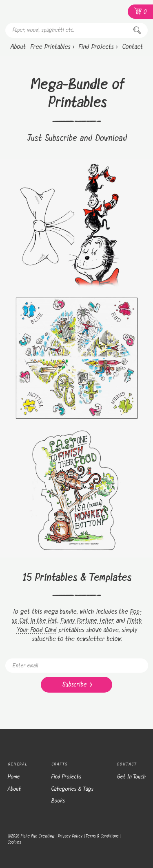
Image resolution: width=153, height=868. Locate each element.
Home (13, 777)
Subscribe (77, 684)
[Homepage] (49, 12)
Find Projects (66, 777)
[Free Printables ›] (52, 47)
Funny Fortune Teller (87, 621)
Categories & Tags (72, 789)
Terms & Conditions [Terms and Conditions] (102, 836)
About (14, 789)
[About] (18, 47)
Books (58, 801)
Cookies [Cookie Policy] (14, 842)
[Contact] (132, 47)
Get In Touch (131, 777)
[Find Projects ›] (98, 47)
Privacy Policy (70, 836)
